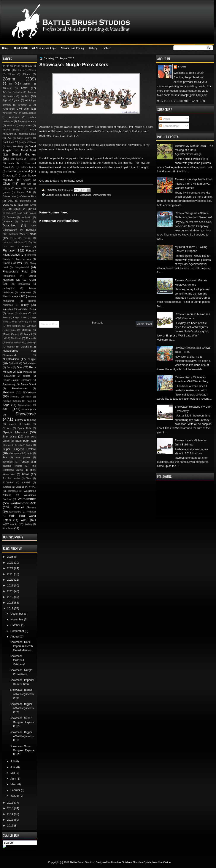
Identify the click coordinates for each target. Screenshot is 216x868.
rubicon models (12, 401)
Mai (13, 773)
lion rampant (14, 326)
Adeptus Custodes (12, 92)
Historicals (10, 296)
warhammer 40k (102, 195)
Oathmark (13, 363)
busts (11, 163)
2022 (11, 580)
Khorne (23, 313)
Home (5, 48)
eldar (33, 234)
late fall (32, 322)
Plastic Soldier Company (17, 380)
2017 (11, 608)
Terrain (24, 462)
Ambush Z (25, 105)
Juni (13, 767)
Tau (5, 457)
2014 (11, 814)
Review (8, 392)
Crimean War (9, 196)
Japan (10, 313)
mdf (5, 338)
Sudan (29, 445)
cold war (26, 184)
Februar (16, 790)
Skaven (7, 428)
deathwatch (26, 217)
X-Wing (28, 524)
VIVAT (32, 487)
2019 (11, 597)
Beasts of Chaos (27, 142)
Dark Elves (30, 205)
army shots (25, 125)
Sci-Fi (75, 195)
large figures (18, 322)
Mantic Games (11, 334)
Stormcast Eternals (12, 445)
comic (18, 188)
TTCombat (8, 483)
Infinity (25, 305)
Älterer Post (145, 324)
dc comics (8, 213)
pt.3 (69, 136)
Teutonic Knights (12, 466)
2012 (11, 826)
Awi (9, 138)
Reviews (30, 392)
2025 (11, 563)
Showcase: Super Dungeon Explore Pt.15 (22, 750)
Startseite (98, 323)
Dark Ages (10, 205)
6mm (24, 88)
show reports (29, 409)
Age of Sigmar (11, 100)
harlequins (9, 288)
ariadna (11, 126)
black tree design (15, 147)
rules (29, 401)
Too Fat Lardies (12, 478)
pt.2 (62, 136)
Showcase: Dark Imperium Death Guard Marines (21, 646)
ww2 (24, 520)
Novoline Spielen (121, 862)
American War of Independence (19, 113)
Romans (15, 397)
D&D (10, 201)
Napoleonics (10, 351)
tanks (30, 453)
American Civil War (16, 109)
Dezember (17, 614)
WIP (12, 516)
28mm (58, 195)
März (14, 784)
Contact (106, 48)
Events (26, 247)
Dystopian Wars (17, 234)
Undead (20, 487)
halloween (24, 284)
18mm (21, 70)
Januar (15, 796)
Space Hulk (24, 428)
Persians (28, 372)
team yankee (23, 457)
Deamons (11, 217)
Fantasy (9, 250)
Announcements (27, 121)
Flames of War (12, 263)
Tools (29, 478)
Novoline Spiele (142, 862)
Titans (25, 474)
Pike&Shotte (9, 376)
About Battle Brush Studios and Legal (35, 48)
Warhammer (27, 499)
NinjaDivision (11, 359)
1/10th (6, 66)
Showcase (86, 195)
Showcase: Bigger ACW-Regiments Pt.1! (22, 736)
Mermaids (31, 338)
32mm (7, 83)
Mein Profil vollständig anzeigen (181, 101)
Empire (27, 238)
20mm (12, 74)
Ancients (14, 117)
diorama (7, 221)
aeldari (25, 96)
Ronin (28, 397)
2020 (11, 591)
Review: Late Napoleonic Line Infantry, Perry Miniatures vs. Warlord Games (193, 184)
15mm (7, 70)
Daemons (25, 201)
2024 (11, 568)
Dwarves (31, 230)
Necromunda (10, 355)
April (13, 779)
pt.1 (55, 136)
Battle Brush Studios (82, 862)
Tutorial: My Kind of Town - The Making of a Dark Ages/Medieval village (194, 150)
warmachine (15, 512)
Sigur (182, 67)
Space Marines (15, 432)
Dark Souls (13, 209)
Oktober (16, 625)
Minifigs (32, 343)
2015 (11, 808)
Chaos (7, 175)
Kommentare (169, 126)
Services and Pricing (73, 48)
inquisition (8, 309)
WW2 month (10, 524)
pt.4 (76, 136)
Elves (13, 238)
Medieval (16, 338)
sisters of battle (19, 424)
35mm (27, 84)
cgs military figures (26, 167)
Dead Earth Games (26, 213)
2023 (11, 574)
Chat (6, 183)
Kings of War (20, 318)
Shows (19, 420)
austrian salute (27, 134)
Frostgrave (9, 276)
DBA (30, 209)
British (32, 159)
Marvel (28, 334)
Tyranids (7, 487)
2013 (11, 820)
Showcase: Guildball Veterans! (17, 660)
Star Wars (10, 436)
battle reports (24, 138)
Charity (27, 180)
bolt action (17, 159)
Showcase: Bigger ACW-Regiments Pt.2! (22, 708)
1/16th (17, 66)
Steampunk (22, 441)
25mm (26, 74)
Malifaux (26, 330)
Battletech (8, 142)
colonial (7, 188)
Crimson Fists (28, 196)
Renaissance (19, 388)
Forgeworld (22, 267)
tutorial (26, 482)
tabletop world (16, 453)
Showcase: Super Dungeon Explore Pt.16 (22, 722)
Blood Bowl (28, 150)
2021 (11, 585)
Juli (13, 761)
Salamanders (25, 405)
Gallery (93, 48)
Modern (11, 347)
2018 (11, 603)
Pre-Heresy (9, 384)
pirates (26, 376)
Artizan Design (11, 130)
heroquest (25, 292)
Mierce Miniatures (15, 343)
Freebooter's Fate (15, 271)
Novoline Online (162, 862)
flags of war (23, 259)
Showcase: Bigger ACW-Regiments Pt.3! (22, 694)
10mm (28, 66)
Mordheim (26, 347)
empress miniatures (13, 242)
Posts (165, 119)
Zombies (8, 528)
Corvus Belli (24, 192)
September (17, 631)
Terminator (8, 462)
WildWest (31, 512)
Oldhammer (29, 363)
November (17, 619)
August (15, 637)
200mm (32, 70)
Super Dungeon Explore (19, 449)
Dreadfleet (9, 225)
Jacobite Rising (27, 309)
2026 (11, 557)
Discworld (26, 222)
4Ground (7, 88)
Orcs (9, 367)
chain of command (18, 171)
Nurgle (67, 195)
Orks (20, 367)
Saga (6, 405)
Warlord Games (25, 507)
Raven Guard (28, 384)
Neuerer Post (49, 324)
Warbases (13, 491)
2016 (11, 803)
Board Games (24, 154)
